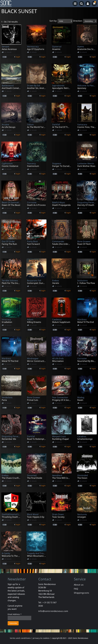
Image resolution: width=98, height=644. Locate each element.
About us (79, 585)
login (18, 57)
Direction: (78, 21)
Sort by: (53, 21)
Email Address (15, 614)
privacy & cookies (41, 638)
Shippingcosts (82, 593)
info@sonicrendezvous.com (53, 611)
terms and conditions (20, 638)
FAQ (76, 589)
